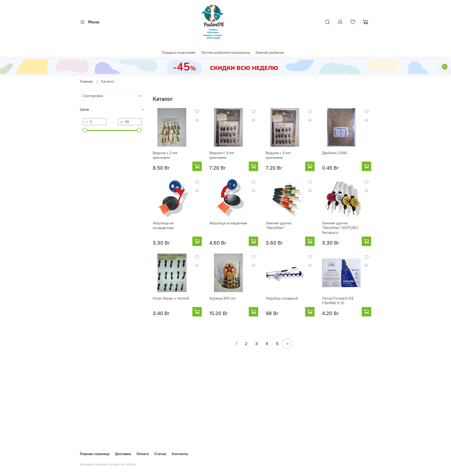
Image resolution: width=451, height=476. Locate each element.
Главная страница (95, 454)
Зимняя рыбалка (270, 52)
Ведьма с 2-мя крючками (165, 155)
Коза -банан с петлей (171, 298)
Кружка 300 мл (222, 298)
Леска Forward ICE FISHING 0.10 (338, 300)
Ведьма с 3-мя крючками (222, 155)
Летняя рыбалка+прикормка (225, 52)
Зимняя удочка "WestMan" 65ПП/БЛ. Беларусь (340, 228)
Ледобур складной (282, 298)
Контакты (180, 454)
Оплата (143, 454)
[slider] (85, 130)
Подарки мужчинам (179, 52)
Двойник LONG (335, 153)
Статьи (160, 454)
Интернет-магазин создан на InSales (108, 464)
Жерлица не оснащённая (163, 225)
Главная (86, 81)
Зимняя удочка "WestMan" (278, 225)
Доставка (123, 454)
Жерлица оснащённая (228, 223)
